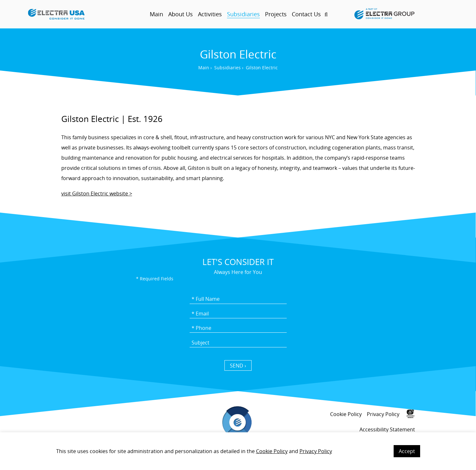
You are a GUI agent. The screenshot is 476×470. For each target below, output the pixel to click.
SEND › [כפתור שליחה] (238, 366)
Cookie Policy (272, 451)
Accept (407, 451)
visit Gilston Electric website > (97, 193)
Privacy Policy (316, 451)
